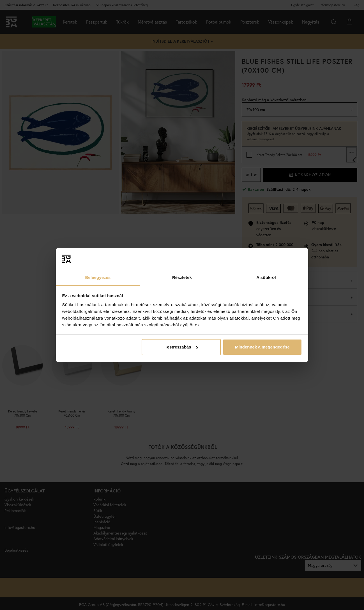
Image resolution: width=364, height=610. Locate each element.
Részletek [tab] (182, 277)
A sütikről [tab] (266, 277)
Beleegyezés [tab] (98, 277)
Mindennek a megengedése (262, 347)
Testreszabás (181, 347)
